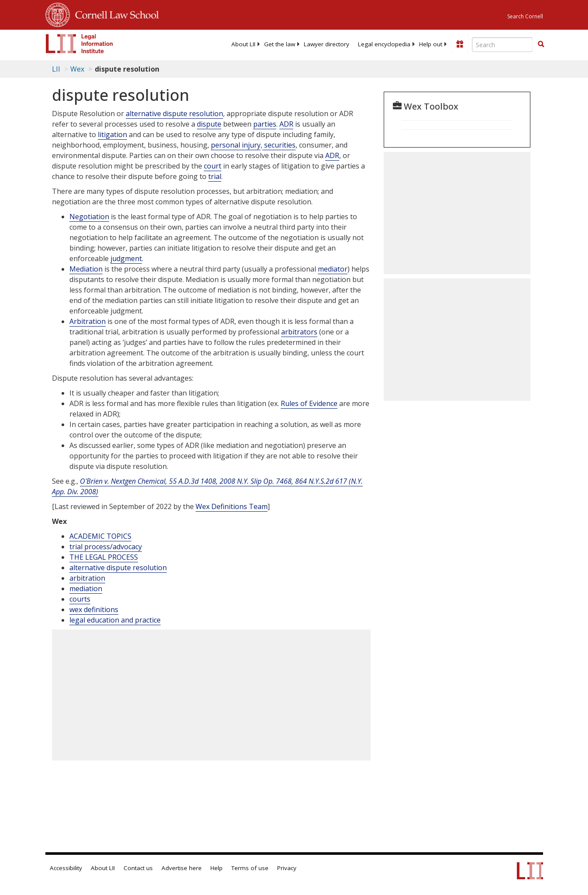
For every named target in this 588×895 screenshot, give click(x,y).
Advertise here (182, 868)
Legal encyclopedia (384, 44)
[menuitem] (243, 44)
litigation (112, 134)
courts (80, 599)
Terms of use (250, 868)
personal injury (236, 145)
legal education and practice (115, 620)
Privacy (287, 868)
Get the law (280, 44)
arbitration (87, 578)
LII (56, 69)
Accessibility (66, 868)
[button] (541, 44)
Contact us (138, 868)
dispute (209, 124)
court (213, 166)
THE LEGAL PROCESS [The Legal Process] (104, 557)
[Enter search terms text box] (502, 45)
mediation (86, 589)
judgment (126, 258)
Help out (431, 44)
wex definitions (94, 609)
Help (217, 868)
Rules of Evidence (309, 403)
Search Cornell (525, 16)
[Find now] (541, 45)
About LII (243, 44)
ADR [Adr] (286, 124)
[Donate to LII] (460, 44)
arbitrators (299, 332)
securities (279, 145)
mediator (333, 269)
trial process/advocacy (106, 547)
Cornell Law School (114, 14)
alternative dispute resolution (174, 114)
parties (265, 124)
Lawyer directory (327, 44)
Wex (77, 69)
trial (215, 176)
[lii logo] (79, 44)
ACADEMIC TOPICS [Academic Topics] (100, 536)
